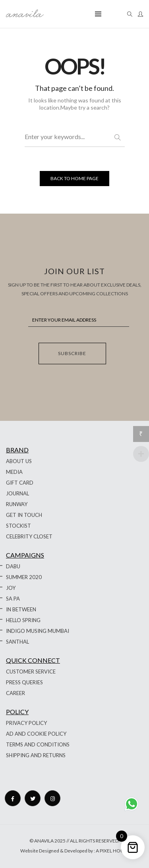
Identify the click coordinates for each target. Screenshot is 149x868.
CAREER (15, 693)
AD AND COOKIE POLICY (36, 734)
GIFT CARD (20, 483)
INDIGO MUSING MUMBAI (38, 631)
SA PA (13, 599)
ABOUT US (19, 461)
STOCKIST (18, 526)
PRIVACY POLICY (26, 723)
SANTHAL (17, 642)
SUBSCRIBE (72, 353)
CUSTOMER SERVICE (31, 672)
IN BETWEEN (21, 609)
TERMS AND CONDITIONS (38, 744)
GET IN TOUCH (24, 515)
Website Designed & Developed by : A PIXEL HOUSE (75, 851)
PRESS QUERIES (24, 682)
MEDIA (14, 472)
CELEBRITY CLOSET (29, 536)
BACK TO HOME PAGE (74, 178)
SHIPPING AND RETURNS (36, 755)
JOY (11, 588)
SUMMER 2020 (24, 577)
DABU (13, 566)
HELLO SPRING (23, 620)
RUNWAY (17, 504)
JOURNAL (17, 493)
